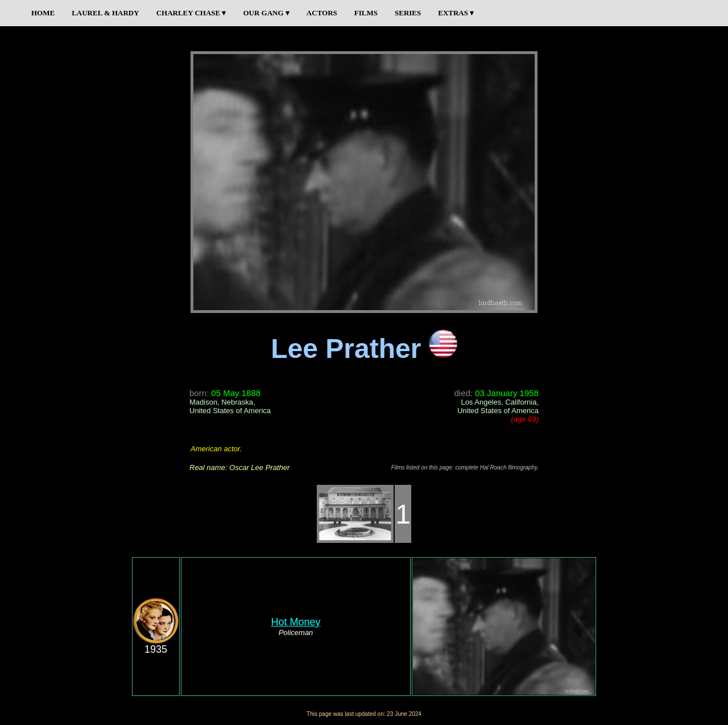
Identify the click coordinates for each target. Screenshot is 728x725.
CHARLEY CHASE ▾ (191, 13)
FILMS (366, 13)
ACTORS (322, 13)
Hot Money (295, 622)
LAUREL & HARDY (105, 13)
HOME (43, 13)
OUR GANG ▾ (266, 13)
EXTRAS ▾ (456, 13)
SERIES (408, 13)
